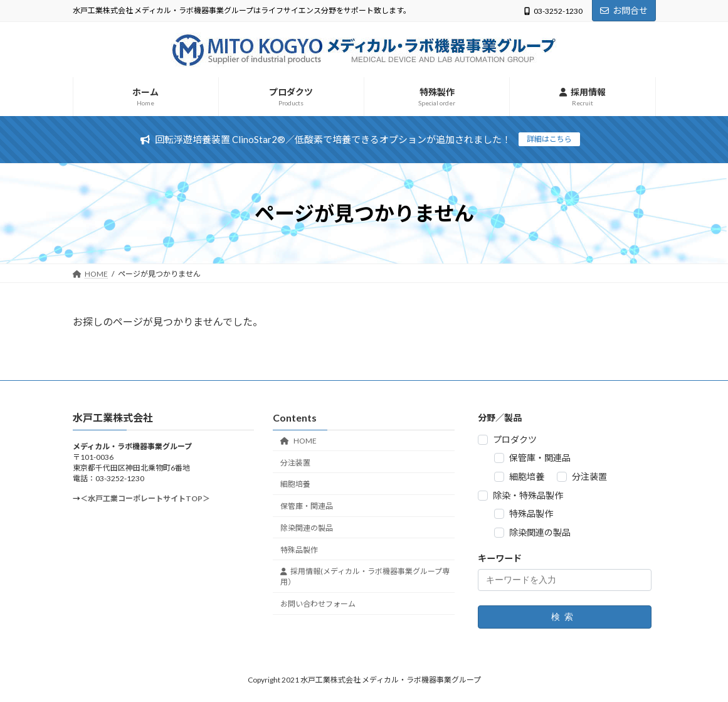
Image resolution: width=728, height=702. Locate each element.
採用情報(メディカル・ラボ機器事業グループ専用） (365, 577)
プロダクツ (515, 439)
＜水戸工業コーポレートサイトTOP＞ (145, 499)
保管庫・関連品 (307, 506)
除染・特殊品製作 (528, 495)
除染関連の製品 (307, 528)
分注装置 (295, 463)
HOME (298, 441)
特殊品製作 (299, 550)
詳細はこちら (549, 139)
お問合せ (624, 10)
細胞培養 (295, 485)
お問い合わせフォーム (318, 604)
